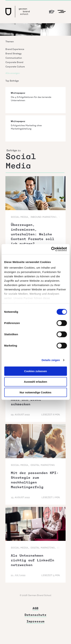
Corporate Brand (14, 62)
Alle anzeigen (13, 73)
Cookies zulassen (36, 371)
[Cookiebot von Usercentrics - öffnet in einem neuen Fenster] (51, 249)
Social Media (19, 217)
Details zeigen (51, 360)
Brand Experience (15, 49)
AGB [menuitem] (35, 608)
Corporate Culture (15, 67)
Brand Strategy (13, 54)
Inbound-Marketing (44, 217)
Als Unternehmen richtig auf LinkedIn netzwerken (33, 560)
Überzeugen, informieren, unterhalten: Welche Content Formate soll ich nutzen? (33, 234)
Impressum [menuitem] (35, 621)
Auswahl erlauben (35, 382)
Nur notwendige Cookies (36, 392)
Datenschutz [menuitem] (35, 615)
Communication (14, 58)
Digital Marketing (43, 465)
